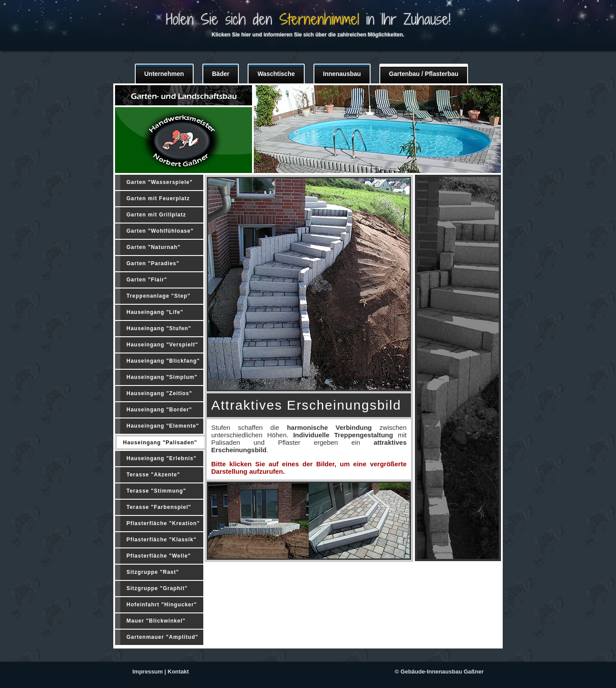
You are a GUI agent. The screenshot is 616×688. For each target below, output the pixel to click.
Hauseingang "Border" (159, 410)
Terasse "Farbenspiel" (159, 507)
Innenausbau (342, 74)
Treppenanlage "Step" (158, 296)
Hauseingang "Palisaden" (160, 443)
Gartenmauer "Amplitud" (162, 637)
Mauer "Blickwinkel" (156, 621)
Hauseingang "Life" (155, 312)
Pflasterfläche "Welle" (159, 556)
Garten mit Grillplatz (156, 215)
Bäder (221, 74)
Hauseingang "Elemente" (163, 426)
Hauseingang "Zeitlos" (159, 393)
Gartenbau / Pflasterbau (424, 74)
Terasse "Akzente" (153, 475)
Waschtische (276, 74)
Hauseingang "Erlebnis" (161, 458)
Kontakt (178, 672)
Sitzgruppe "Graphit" (157, 588)
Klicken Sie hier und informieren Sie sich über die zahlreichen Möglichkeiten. (308, 35)
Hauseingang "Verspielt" (162, 345)
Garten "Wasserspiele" (160, 182)
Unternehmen (164, 74)
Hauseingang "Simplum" (162, 377)
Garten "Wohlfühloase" (160, 231)
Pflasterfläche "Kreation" (163, 523)
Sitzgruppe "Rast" (153, 572)
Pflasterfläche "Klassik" (161, 540)
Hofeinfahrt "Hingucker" (162, 605)
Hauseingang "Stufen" (159, 328)
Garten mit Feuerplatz (158, 198)
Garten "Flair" (147, 280)
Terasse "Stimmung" (156, 491)
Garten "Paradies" (153, 263)
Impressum (148, 672)
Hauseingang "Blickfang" (163, 361)
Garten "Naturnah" (153, 247)
